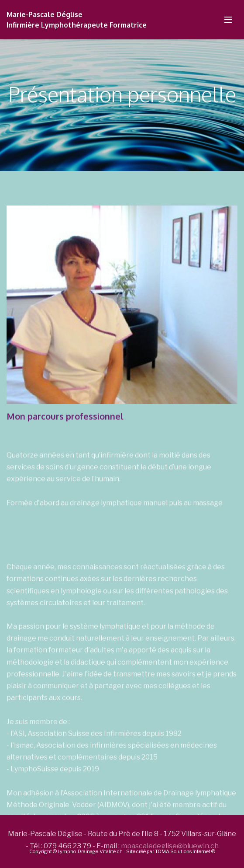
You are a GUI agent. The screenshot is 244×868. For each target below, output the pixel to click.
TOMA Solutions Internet (183, 851)
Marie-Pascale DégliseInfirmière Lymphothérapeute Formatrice (77, 20)
